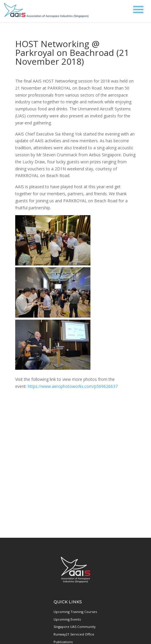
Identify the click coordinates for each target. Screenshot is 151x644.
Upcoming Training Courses (75, 612)
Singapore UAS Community (75, 627)
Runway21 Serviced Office (74, 634)
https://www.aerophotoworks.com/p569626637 (73, 386)
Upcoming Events (67, 619)
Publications (63, 642)
